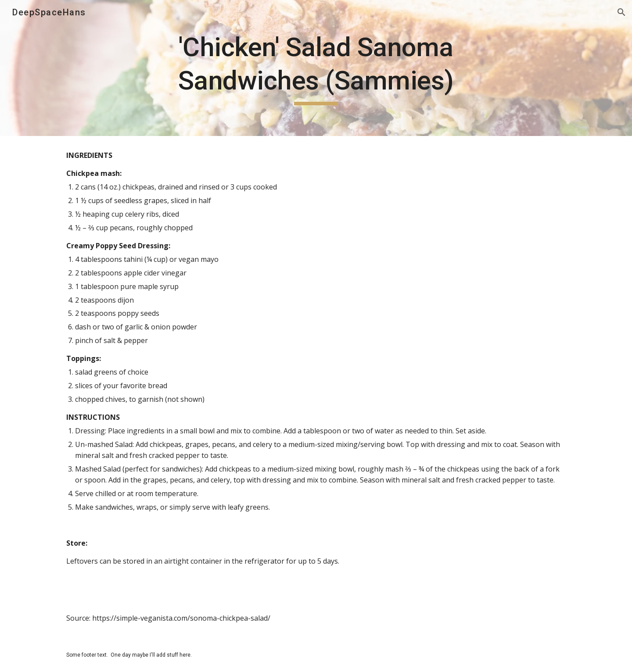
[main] (316, 68)
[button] (621, 12)
